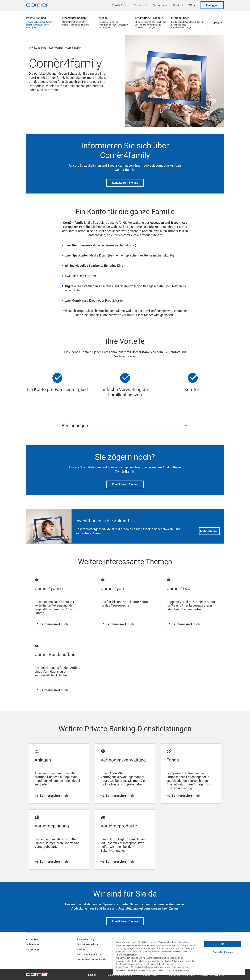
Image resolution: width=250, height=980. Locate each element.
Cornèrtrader (160, 5)
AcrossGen (32, 939)
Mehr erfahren (209, 531)
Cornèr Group (120, 5)
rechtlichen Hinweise (172, 952)
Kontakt (178, 5)
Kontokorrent (56, 48)
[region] (179, 956)
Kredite (81, 949)
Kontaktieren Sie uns (125, 183)
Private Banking (38, 48)
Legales (92, 975)
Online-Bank (33, 944)
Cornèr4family (74, 48)
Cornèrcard (140, 5)
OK (223, 944)
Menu (216, 23)
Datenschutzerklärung (127, 955)
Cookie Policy (171, 961)
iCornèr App (32, 949)
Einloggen (212, 5)
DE (190, 5)
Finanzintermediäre (87, 944)
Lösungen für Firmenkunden (92, 960)
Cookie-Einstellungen (223, 952)
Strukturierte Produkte (89, 954)
